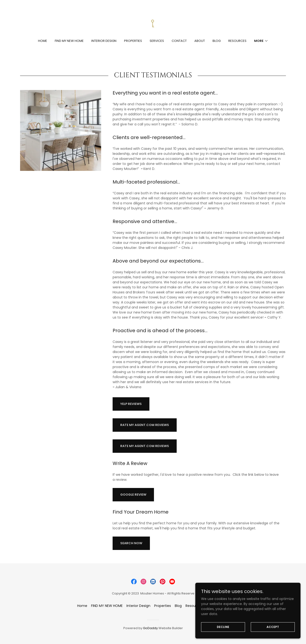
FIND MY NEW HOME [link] (69, 41)
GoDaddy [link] (150, 628)
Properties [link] (133, 41)
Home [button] (82, 606)
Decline (230, 627)
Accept (275, 627)
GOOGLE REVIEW (133, 495)
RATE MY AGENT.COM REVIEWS (145, 425)
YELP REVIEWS (131, 404)
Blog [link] (217, 41)
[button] (261, 41)
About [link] (200, 41)
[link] (153, 22)
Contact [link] (179, 41)
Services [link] (157, 41)
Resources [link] (237, 41)
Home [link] (43, 41)
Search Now (131, 543)
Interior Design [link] (104, 41)
